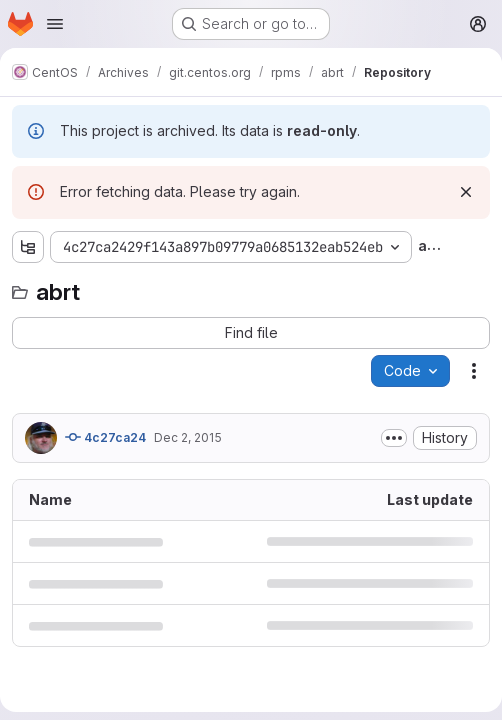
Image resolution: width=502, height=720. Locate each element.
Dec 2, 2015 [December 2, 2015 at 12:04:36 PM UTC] (188, 437)
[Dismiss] (466, 192)
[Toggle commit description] (394, 438)
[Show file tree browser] (28, 247)
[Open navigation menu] (55, 24)
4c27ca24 (105, 437)
